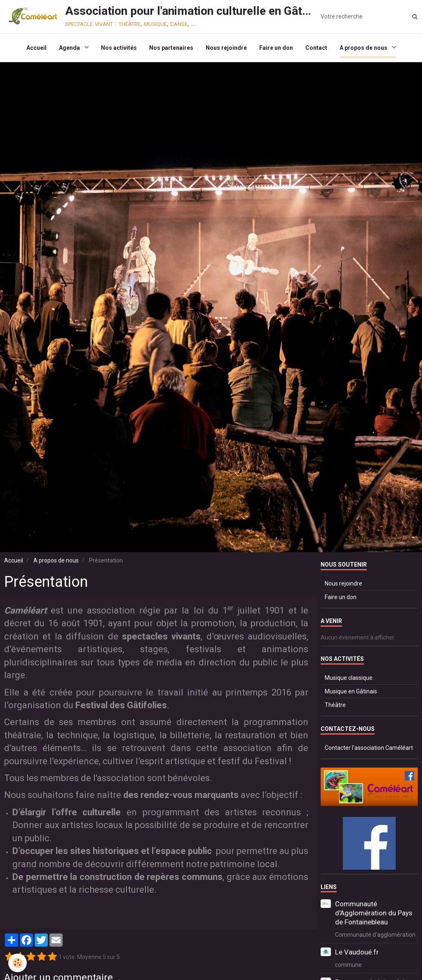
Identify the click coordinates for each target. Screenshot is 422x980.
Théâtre (335, 705)
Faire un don (276, 48)
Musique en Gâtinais (351, 691)
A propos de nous (364, 48)
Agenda (70, 48)
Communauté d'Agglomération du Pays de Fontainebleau (374, 913)
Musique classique (349, 678)
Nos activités (119, 48)
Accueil (36, 48)
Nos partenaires (171, 48)
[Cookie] (18, 963)
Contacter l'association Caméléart (369, 748)
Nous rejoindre (226, 48)
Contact (316, 48)
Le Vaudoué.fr (357, 952)
